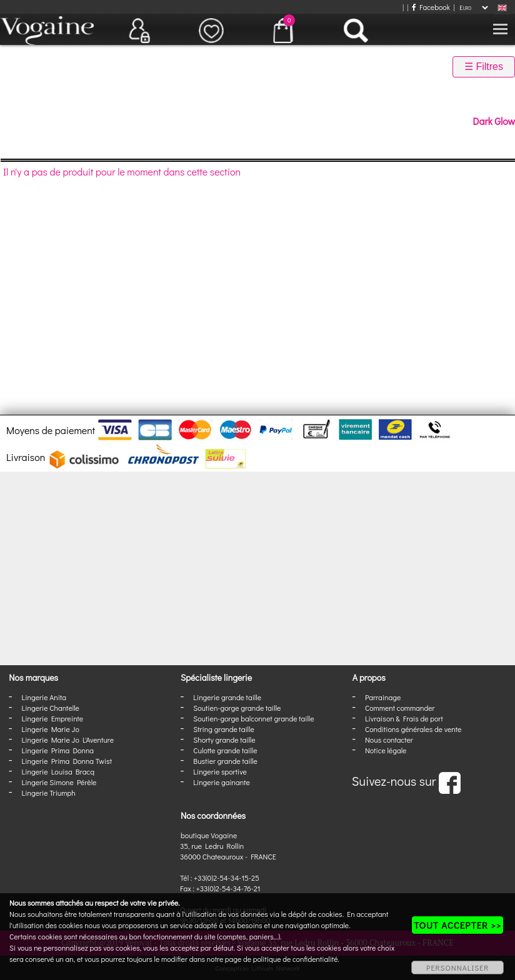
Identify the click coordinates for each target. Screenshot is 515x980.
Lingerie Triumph (49, 793)
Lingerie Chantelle (51, 708)
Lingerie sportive (220, 771)
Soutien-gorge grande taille (237, 708)
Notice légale (386, 750)
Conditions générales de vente (413, 729)
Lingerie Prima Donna (58, 750)
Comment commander (400, 708)
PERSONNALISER (457, 968)
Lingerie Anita (44, 697)
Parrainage (383, 697)
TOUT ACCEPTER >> (457, 925)
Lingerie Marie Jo (51, 729)
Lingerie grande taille (227, 697)
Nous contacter (389, 740)
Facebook (431, 7)
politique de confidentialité (296, 959)
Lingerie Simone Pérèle (59, 782)
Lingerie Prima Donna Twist (67, 761)
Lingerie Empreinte (53, 718)
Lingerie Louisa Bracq (58, 771)
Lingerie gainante (222, 782)
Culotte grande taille (225, 750)
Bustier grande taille (225, 761)
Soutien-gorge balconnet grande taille (253, 718)
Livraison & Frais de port (404, 718)
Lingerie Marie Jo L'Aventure (68, 740)
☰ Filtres (484, 67)
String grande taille (224, 729)
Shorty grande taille (224, 740)
